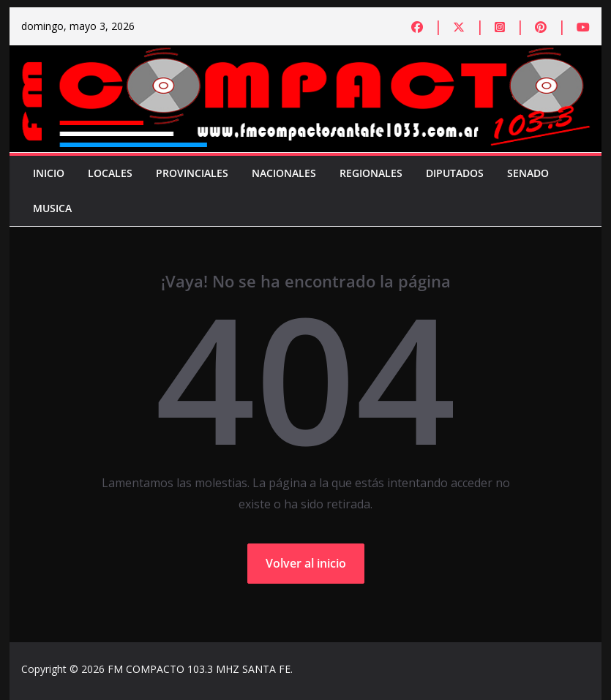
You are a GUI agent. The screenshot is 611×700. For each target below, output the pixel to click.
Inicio (49, 173)
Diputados (455, 173)
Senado (528, 173)
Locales (110, 173)
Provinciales (192, 173)
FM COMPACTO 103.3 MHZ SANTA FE (199, 669)
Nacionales (284, 173)
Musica (52, 208)
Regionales (371, 173)
